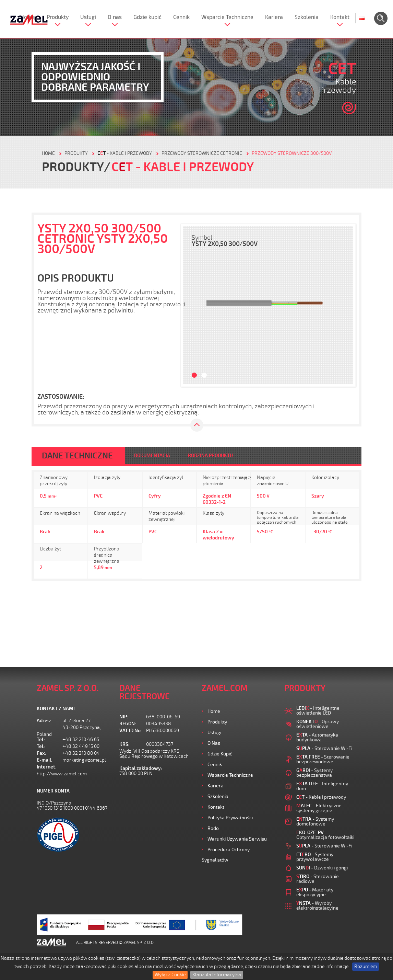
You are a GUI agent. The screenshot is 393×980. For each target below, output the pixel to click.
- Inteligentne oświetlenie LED (318, 711)
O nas (115, 17)
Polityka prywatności (230, 818)
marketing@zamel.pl (84, 760)
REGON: (128, 724)
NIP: (124, 717)
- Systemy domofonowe (315, 822)
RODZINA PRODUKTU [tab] (210, 455)
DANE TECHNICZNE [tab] (77, 456)
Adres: (44, 721)
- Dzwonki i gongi (322, 868)
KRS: (124, 744)
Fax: (41, 753)
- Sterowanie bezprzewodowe (323, 759)
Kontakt (340, 17)
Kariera (274, 17)
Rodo (213, 828)
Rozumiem (366, 966)
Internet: (47, 767)
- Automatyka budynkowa (317, 737)
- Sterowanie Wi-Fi (324, 748)
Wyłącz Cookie (170, 975)
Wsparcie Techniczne (227, 17)
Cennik (181, 17)
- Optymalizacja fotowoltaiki (325, 835)
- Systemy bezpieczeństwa (314, 773)
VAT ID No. (130, 731)
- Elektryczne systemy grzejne (319, 808)
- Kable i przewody (125, 153)
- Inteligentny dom (322, 786)
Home (214, 711)
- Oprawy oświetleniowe (318, 724)
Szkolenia (307, 17)
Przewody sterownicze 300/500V (292, 153)
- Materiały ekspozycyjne (315, 892)
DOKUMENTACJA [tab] (152, 455)
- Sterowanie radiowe (318, 879)
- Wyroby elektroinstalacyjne (317, 906)
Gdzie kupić (147, 17)
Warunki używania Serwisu (237, 839)
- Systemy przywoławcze (315, 857)
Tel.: (41, 739)
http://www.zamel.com (62, 774)
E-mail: (45, 760)
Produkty (58, 17)
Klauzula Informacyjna (217, 975)
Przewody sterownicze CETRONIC (202, 153)
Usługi (88, 17)
